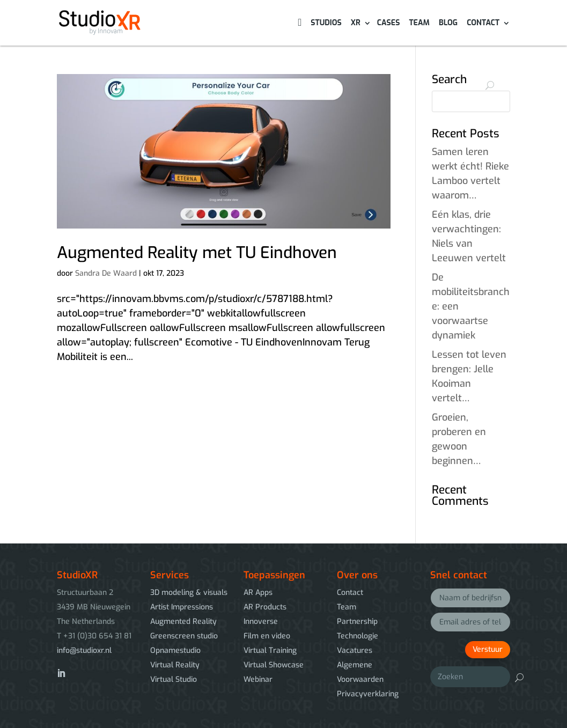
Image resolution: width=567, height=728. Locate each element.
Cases (389, 24)
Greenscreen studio (184, 636)
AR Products (265, 607)
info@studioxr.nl (84, 650)
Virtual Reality (175, 665)
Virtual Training (270, 650)
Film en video (267, 636)
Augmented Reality (183, 622)
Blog (448, 24)
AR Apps (258, 593)
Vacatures (355, 650)
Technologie (358, 636)
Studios (326, 24)
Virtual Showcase (274, 665)
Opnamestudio (175, 650)
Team (419, 24)
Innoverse (261, 622)
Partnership (357, 622)
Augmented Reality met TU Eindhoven (197, 253)
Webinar (258, 679)
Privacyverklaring (368, 694)
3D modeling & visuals (189, 593)
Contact (483, 24)
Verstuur (488, 649)
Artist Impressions (182, 607)
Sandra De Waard (106, 273)
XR (356, 24)
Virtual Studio (174, 679)
